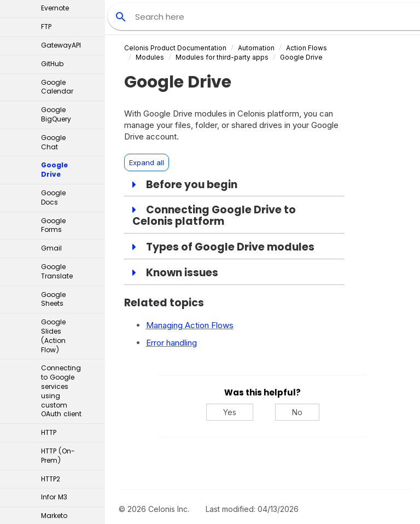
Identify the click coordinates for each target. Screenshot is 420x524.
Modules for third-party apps (222, 57)
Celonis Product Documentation (175, 48)
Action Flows (307, 48)
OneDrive (56, 442)
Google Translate (57, 115)
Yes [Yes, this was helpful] (230, 412)
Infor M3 (54, 340)
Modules (150, 57)
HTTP (49, 276)
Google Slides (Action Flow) (53, 179)
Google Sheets (53, 143)
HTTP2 (51, 322)
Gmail (51, 92)
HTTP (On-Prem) (58, 299)
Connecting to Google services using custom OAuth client (61, 234)
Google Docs (53, 41)
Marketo (54, 359)
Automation (256, 48)
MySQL (52, 424)
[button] (89, 382)
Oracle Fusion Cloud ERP (58, 470)
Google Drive (54, 13)
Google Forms (53, 69)
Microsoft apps (69, 382)
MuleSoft (55, 406)
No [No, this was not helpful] (297, 412)
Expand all (147, 162)
